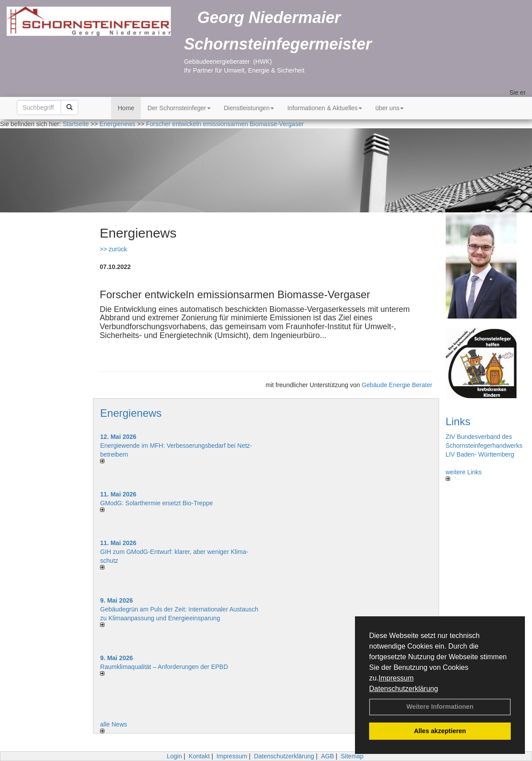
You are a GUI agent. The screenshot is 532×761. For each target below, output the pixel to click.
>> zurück (113, 249)
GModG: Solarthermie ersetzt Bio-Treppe (156, 503)
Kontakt (199, 756)
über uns (389, 108)
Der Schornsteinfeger (179, 108)
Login (174, 756)
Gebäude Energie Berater (397, 385)
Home (126, 108)
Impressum (396, 678)
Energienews (131, 413)
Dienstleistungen (249, 108)
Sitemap (352, 756)
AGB (328, 756)
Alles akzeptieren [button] (440, 731)
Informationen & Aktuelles (325, 108)
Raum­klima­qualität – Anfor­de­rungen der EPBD (164, 667)
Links (458, 421)
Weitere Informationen (440, 707)
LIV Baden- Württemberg (480, 454)
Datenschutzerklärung (404, 689)
